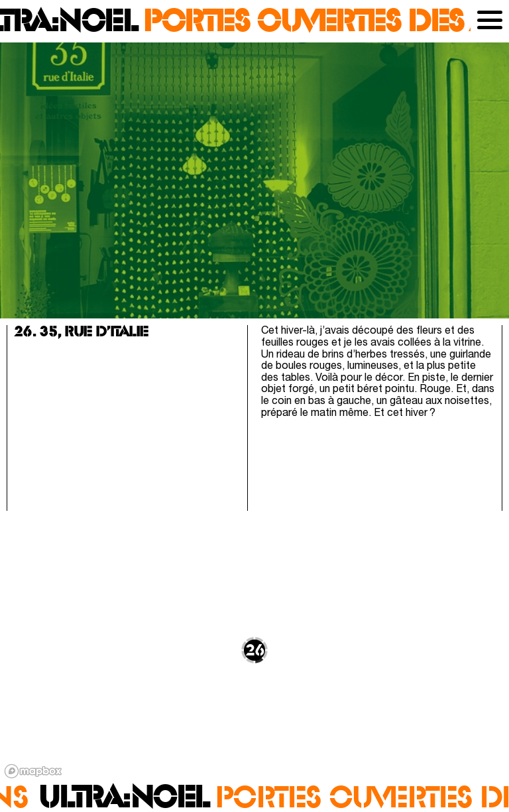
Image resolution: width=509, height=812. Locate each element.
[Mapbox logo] (33, 771)
